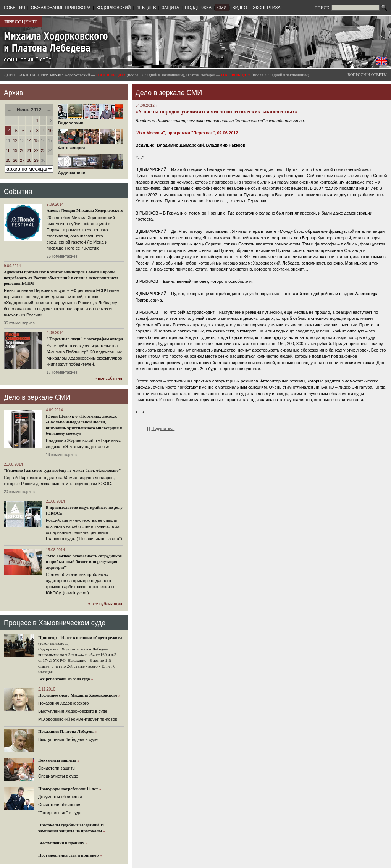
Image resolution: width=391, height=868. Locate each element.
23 (43, 150)
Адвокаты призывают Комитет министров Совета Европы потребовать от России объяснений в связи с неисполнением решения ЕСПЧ (61, 278)
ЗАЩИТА (170, 8)
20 (22, 150)
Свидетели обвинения (60, 805)
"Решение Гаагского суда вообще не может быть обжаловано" (62, 470)
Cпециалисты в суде (58, 776)
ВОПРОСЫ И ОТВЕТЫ (367, 75)
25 (8, 160)
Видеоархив (91, 121)
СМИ (222, 8)
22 (36, 150)
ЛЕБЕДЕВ (146, 8)
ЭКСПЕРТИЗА (267, 8)
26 (15, 160)
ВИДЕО (240, 8)
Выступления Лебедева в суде (68, 739)
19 (15, 150)
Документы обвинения (60, 797)
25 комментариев (62, 256)
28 (29, 160)
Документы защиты (57, 760)
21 (29, 150)
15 (36, 140)
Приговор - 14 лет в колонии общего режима (80, 637)
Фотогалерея (91, 146)
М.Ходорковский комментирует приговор (78, 719)
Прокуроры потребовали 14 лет (68, 789)
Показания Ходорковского (63, 703)
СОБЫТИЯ (15, 8)
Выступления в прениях (61, 843)
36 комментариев (19, 323)
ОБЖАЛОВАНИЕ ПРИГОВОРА (61, 8)
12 (15, 140)
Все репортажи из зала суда (64, 679)
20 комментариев (19, 492)
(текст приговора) (54, 643)
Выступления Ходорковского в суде (73, 711)
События (18, 192)
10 (50, 131)
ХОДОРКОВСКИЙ (114, 8)
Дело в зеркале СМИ (37, 397)
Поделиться (163, 428)
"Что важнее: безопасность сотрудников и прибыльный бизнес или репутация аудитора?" (84, 561)
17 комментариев (62, 372)
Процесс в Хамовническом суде (55, 623)
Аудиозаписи (91, 171)
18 (8, 150)
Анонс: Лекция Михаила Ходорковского (85, 210)
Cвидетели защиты (57, 768)
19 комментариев (61, 455)
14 (29, 140)
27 (22, 160)
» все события (108, 378)
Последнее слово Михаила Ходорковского (78, 695)
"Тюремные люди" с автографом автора (85, 339)
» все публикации (105, 604)
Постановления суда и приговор (68, 855)
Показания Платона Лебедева (66, 731)
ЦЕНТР (21, 22)
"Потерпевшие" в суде (60, 813)
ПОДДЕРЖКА (198, 8)
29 (36, 160)
